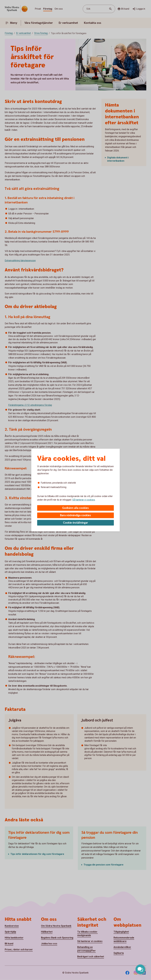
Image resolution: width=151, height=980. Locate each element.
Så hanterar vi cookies (84, 500)
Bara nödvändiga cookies (75, 515)
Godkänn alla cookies (75, 508)
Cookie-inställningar (76, 523)
